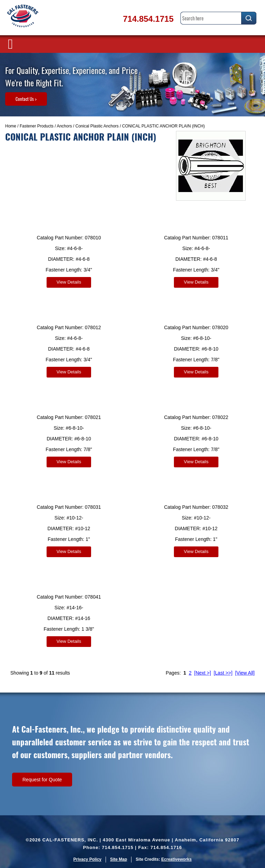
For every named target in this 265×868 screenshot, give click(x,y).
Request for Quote (42, 780)
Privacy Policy (87, 859)
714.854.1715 (148, 19)
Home (11, 126)
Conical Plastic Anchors (97, 126)
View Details (69, 282)
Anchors (64, 126)
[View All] (245, 673)
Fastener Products (37, 126)
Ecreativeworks (176, 859)
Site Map (119, 859)
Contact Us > (26, 99)
